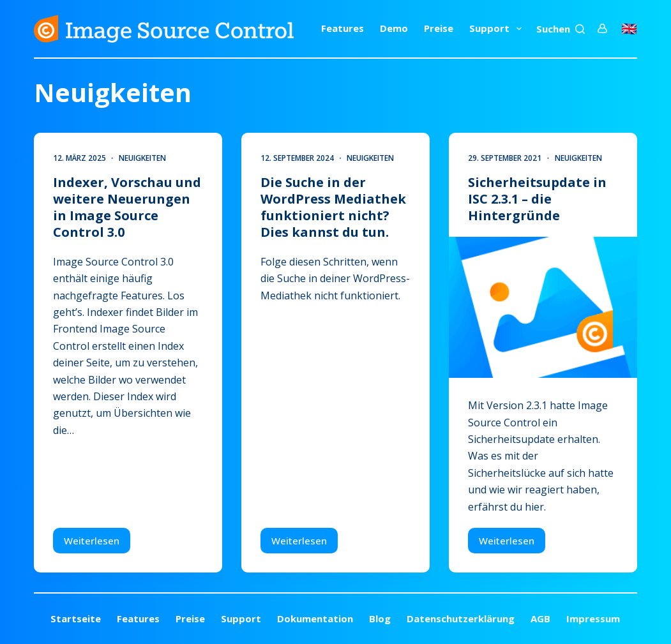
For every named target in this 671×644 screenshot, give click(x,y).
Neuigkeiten (142, 158)
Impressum (593, 619)
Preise (439, 28)
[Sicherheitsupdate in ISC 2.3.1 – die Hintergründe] (543, 307)
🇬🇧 (629, 28)
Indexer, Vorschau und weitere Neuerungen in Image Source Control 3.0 (127, 207)
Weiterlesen (97, 544)
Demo (394, 28)
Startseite (76, 619)
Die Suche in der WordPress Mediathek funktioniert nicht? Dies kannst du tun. (333, 207)
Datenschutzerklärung (461, 619)
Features (343, 28)
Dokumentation (315, 619)
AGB (540, 619)
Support (498, 29)
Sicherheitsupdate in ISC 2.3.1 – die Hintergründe (537, 199)
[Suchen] (561, 29)
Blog (380, 619)
